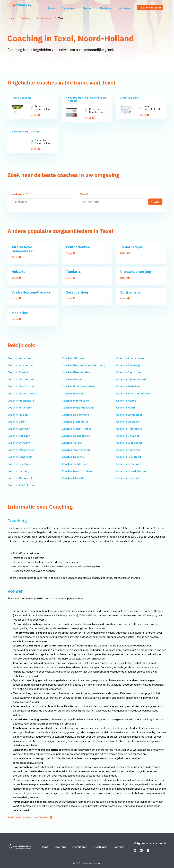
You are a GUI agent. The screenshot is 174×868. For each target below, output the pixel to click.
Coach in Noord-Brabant (77, 471)
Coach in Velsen (72, 443)
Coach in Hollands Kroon (78, 408)
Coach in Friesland (19, 464)
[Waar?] (112, 202)
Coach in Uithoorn (19, 443)
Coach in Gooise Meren (22, 394)
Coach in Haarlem (73, 394)
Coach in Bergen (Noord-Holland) (84, 365)
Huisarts (19, 272)
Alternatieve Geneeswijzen (23, 249)
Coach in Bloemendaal (76, 372)
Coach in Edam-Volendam (78, 386)
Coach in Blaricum (19, 372)
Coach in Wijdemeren (21, 450)
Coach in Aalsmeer (20, 358)
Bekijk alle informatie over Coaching (30, 818)
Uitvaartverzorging (136, 272)
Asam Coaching (21, 98)
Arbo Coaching (130, 98)
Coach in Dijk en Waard (131, 380)
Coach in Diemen (73, 380)
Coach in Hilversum (20, 408)
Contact (119, 847)
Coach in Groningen (129, 464)
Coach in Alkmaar (73, 358)
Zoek (155, 202)
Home (52, 8)
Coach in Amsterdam (21, 365)
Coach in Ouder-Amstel (77, 429)
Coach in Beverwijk (128, 365)
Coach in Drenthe (73, 457)
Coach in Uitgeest (128, 436)
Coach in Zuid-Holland (22, 485)
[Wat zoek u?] (44, 202)
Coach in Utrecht (72, 478)
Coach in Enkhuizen (128, 386)
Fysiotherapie (132, 247)
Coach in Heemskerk (21, 401)
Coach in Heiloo (126, 401)
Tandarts (73, 272)
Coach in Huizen (18, 415)
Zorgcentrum (131, 292)
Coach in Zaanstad (128, 450)
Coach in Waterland (129, 443)
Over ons (88, 8)
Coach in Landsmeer (129, 415)
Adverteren (126, 8)
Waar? (84, 194)
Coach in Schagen (19, 436)
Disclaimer (106, 8)
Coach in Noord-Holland (132, 471)
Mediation (20, 313)
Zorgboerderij (77, 292)
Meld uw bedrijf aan (150, 8)
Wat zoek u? (20, 194)
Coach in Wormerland (76, 450)
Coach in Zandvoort (20, 457)
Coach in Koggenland (75, 415)
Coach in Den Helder (21, 380)
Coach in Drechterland (22, 386)
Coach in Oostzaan (128, 422)
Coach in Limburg (18, 471)
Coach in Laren (17, 422)
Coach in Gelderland (75, 464)
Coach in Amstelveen (130, 358)
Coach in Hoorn (126, 408)
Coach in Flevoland (129, 457)
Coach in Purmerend (129, 429)
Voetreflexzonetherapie (31, 292)
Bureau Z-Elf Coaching (26, 132)
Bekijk (35, 115)
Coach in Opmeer (19, 429)
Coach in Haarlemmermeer (133, 394)
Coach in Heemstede (75, 401)
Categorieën (69, 8)
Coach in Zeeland (127, 478)
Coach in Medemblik (75, 422)
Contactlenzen (78, 247)
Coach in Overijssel (20, 478)
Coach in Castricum (128, 372)
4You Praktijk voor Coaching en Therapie (86, 99)
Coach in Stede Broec (76, 436)
